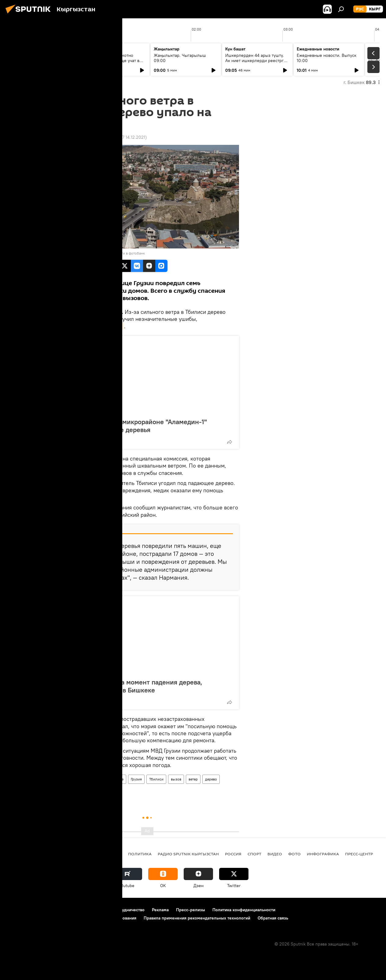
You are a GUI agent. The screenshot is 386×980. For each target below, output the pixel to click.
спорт (254, 854)
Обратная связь (273, 918)
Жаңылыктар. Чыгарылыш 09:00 (180, 58)
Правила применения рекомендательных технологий (197, 918)
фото (294, 854)
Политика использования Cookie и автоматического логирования (71, 918)
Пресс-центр (359, 854)
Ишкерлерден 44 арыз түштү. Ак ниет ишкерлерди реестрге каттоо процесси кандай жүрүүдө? (256, 63)
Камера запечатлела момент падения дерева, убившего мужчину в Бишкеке (132, 686)
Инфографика (323, 854)
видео (275, 854)
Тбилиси (156, 779)
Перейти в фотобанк (128, 253)
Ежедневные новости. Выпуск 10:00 (327, 58)
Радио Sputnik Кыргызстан (188, 854)
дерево (211, 779)
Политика (140, 854)
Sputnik (66, 253)
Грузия (136, 779)
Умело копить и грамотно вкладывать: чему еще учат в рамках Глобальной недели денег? (111, 63)
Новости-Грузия (103, 326)
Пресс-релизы (191, 910)
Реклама (160, 910)
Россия (233, 854)
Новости (66, 779)
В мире (118, 779)
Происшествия (92, 779)
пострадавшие (70, 791)
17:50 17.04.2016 (72, 137)
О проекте (17, 910)
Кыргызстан (108, 854)
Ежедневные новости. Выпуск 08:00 (40, 58)
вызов (176, 779)
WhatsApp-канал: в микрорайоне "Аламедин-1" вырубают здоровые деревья (134, 426)
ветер (193, 779)
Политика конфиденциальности (244, 910)
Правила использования (58, 910)
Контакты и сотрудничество (117, 910)
